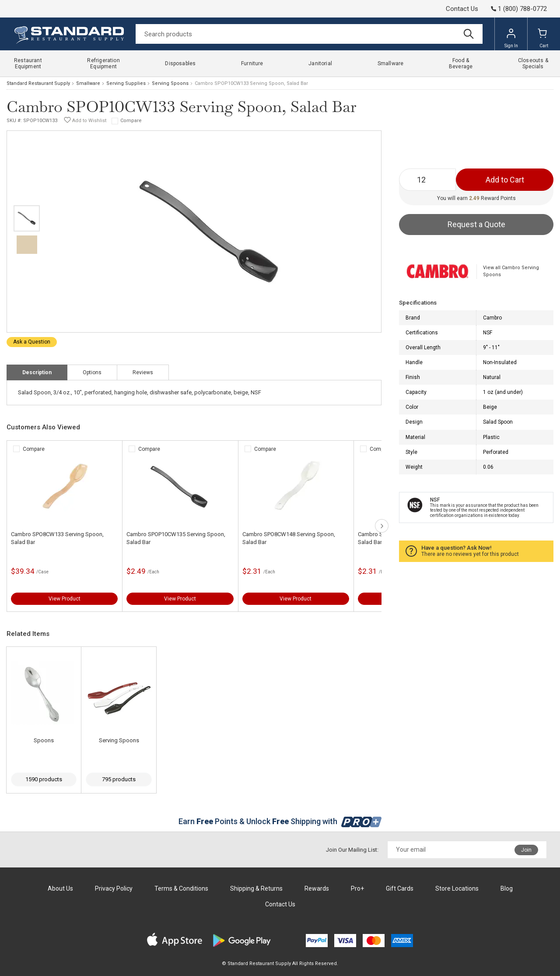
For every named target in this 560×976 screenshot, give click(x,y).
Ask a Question (32, 342)
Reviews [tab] (143, 372)
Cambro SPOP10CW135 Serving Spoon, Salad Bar (176, 538)
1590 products (44, 779)
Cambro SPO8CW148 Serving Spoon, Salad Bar (289, 538)
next (382, 526)
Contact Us (462, 9)
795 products (119, 779)
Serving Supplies (126, 83)
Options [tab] (92, 372)
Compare (131, 121)
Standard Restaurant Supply (38, 83)
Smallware (88, 83)
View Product (65, 599)
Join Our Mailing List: (352, 850)
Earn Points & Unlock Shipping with (280, 821)
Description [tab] (37, 372)
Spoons (44, 740)
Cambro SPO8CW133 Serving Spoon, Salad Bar (57, 538)
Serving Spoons (170, 83)
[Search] (309, 34)
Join (526, 850)
